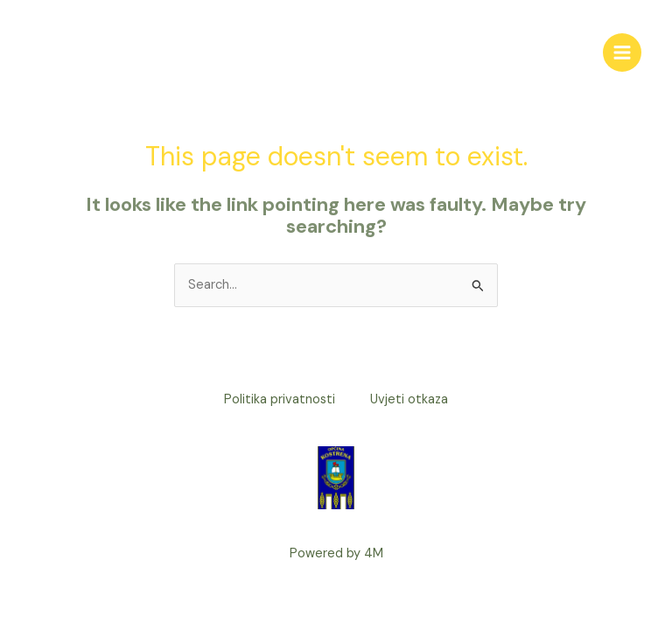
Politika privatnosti (280, 399)
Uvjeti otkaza (409, 399)
